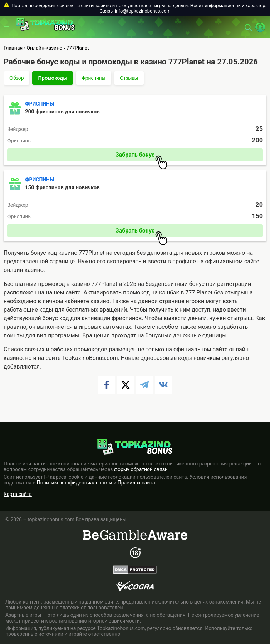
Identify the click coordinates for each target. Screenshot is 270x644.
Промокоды (53, 78)
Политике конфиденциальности (75, 483)
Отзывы (129, 78)
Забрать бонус (141, 156)
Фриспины (93, 78)
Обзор (16, 78)
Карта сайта (18, 494)
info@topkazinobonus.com (143, 11)
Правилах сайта (136, 483)
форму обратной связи (141, 469)
